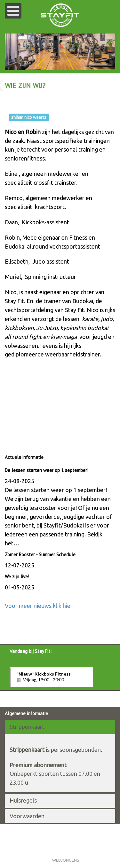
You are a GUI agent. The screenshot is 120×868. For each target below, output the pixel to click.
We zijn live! (18, 576)
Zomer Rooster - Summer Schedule (40, 554)
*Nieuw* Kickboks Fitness (52, 677)
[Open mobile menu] (13, 11)
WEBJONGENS (66, 860)
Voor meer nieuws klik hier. (39, 606)
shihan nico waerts (29, 117)
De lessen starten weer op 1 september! (47, 470)
